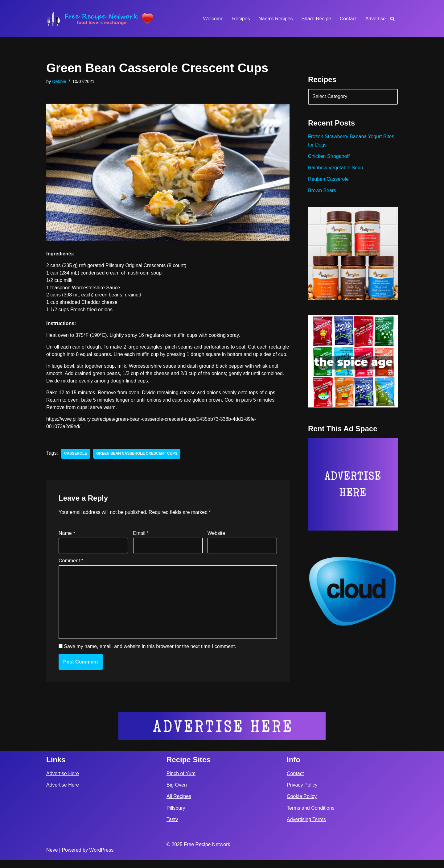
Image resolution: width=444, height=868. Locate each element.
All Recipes (179, 805)
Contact (348, 19)
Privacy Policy (302, 794)
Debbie (59, 81)
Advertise (375, 19)
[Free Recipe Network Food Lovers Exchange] (100, 19)
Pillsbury (176, 816)
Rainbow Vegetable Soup (336, 168)
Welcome (212, 19)
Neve (52, 858)
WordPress (101, 858)
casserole (76, 462)
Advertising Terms (306, 828)
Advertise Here (63, 782)
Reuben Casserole (329, 180)
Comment (71, 569)
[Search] (392, 19)
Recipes (240, 19)
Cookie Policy (302, 805)
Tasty (172, 828)
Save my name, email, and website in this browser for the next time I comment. (150, 655)
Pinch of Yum (181, 782)
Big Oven (177, 794)
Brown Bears (322, 191)
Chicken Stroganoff (329, 157)
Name (67, 541)
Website (216, 541)
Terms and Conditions (311, 816)
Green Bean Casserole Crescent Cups (137, 462)
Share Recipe (316, 19)
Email (141, 541)
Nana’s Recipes (275, 19)
